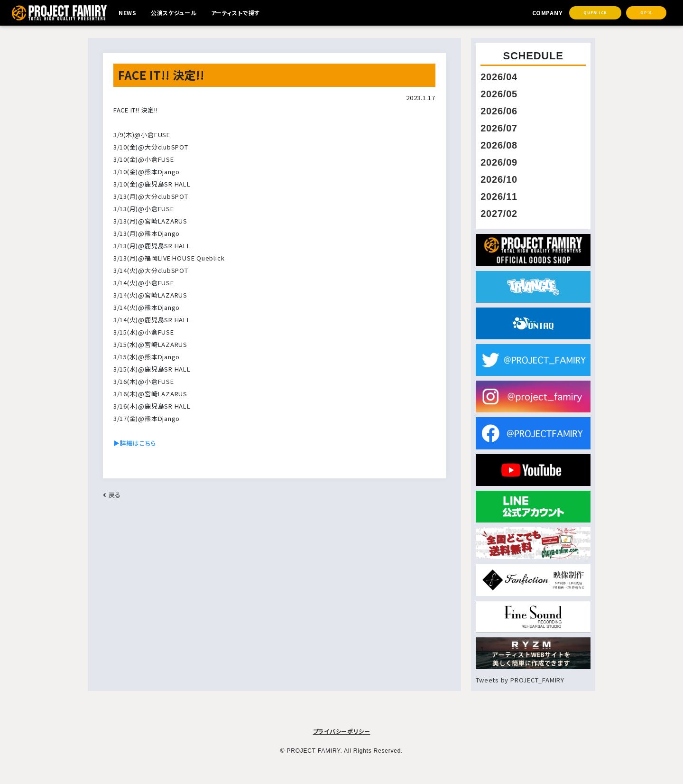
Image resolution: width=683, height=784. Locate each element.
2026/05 (499, 94)
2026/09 (499, 162)
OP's (646, 13)
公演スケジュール (177, 13)
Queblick (595, 13)
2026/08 (499, 145)
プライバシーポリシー (342, 731)
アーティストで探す (243, 13)
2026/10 (499, 179)
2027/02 (499, 214)
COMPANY (545, 13)
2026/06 (499, 111)
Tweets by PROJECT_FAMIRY (520, 680)
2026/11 (499, 196)
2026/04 (499, 77)
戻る (112, 495)
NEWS (128, 13)
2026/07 (499, 128)
